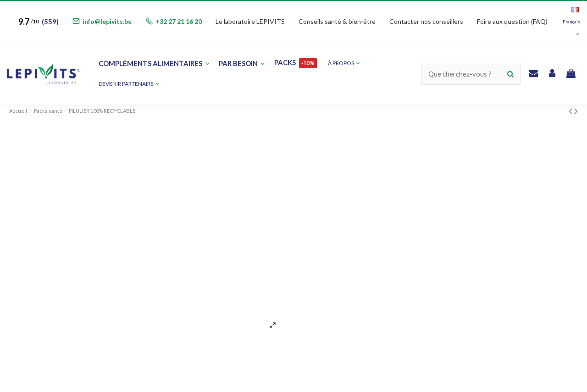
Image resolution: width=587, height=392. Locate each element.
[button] (129, 84)
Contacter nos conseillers (426, 21)
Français (571, 22)
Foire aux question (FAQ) (512, 21)
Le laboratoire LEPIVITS (250, 21)
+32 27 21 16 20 (179, 21)
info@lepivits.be (107, 21)
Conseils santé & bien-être (337, 21)
